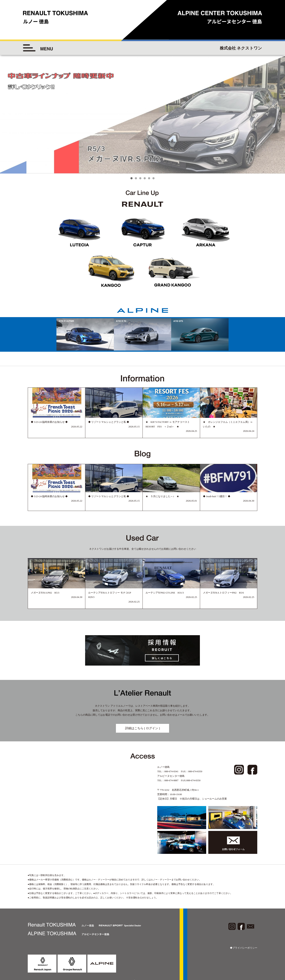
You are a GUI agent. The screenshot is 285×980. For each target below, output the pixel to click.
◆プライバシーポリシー (244, 948)
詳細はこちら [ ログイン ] (142, 728)
